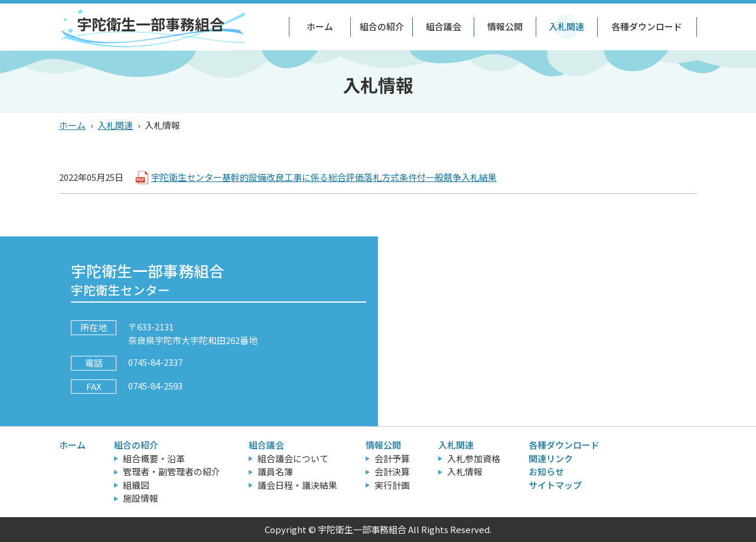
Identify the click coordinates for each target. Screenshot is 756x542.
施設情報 (141, 498)
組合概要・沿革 (154, 458)
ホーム (320, 26)
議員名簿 (275, 471)
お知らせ (546, 471)
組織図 (136, 485)
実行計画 (392, 485)
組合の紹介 (382, 26)
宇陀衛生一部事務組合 (151, 24)
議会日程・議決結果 (297, 485)
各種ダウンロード (647, 26)
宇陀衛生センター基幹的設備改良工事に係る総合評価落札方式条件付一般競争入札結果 (324, 177)
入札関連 (566, 26)
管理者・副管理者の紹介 (172, 471)
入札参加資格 (474, 458)
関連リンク (551, 458)
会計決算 (392, 471)
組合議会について (293, 458)
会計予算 (392, 458)
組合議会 (444, 26)
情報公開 (505, 26)
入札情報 (465, 471)
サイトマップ (555, 485)
